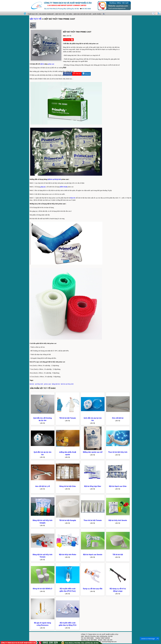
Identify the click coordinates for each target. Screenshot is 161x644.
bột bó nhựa (63, 187)
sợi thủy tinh (39, 384)
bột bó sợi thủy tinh (54, 179)
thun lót (73, 198)
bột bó (42, 64)
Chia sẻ (68, 74)
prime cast (51, 64)
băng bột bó (56, 384)
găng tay (43, 187)
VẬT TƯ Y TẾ (35, 19)
